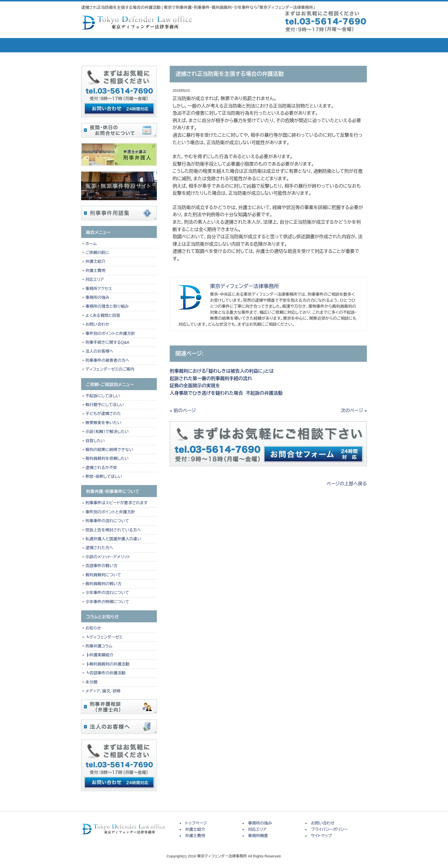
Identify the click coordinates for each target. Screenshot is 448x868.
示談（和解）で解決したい (107, 432)
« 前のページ (183, 411)
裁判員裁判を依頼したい (107, 458)
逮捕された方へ (99, 548)
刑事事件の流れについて (107, 521)
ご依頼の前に (97, 253)
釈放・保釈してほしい (104, 476)
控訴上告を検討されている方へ (113, 530)
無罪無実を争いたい (103, 423)
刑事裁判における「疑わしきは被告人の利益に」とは (222, 371)
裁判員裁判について (103, 575)
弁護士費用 (181, 45)
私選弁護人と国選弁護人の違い (113, 539)
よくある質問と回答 (103, 315)
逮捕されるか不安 (101, 468)
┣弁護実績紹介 (99, 655)
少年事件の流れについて (107, 593)
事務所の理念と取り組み (107, 306)
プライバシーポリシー (329, 829)
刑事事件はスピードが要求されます (116, 503)
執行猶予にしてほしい (105, 405)
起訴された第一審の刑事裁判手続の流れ (211, 379)
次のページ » (354, 411)
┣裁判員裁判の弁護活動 (107, 664)
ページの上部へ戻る (347, 484)
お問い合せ (344, 45)
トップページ (101, 45)
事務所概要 (301, 45)
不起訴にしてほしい (103, 396)
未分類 (91, 682)
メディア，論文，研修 (103, 691)
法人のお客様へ (99, 351)
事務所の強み (221, 45)
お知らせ (93, 628)
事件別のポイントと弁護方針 (110, 333)
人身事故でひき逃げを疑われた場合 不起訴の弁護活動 (226, 393)
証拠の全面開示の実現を (195, 386)
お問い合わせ (97, 324)
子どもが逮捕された (103, 414)
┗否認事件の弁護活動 (105, 673)
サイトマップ (321, 836)
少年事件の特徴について (107, 602)
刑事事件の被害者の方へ (107, 360)
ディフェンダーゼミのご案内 (110, 369)
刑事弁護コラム (99, 646)
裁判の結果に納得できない (109, 450)
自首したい (95, 441)
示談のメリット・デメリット (108, 557)
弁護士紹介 (141, 45)
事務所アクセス (99, 289)
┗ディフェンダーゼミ (104, 637)
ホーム (91, 244)
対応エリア (261, 45)
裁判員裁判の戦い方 (103, 584)
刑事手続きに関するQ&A (107, 342)
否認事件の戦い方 (101, 566)
